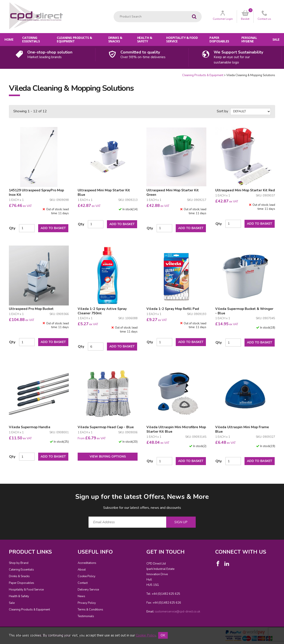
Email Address (0, 489)
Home (9, 39)
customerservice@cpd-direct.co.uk (177, 612)
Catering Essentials (31, 39)
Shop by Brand (19, 563)
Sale (276, 39)
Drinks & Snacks (115, 39)
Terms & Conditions (90, 610)
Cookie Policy (87, 576)
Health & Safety (145, 39)
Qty (12, 228)
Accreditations (87, 563)
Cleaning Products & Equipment (74, 39)
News (81, 596)
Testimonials (86, 616)
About (82, 570)
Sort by (222, 111)
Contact (83, 583)
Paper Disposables (219, 39)
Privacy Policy (87, 603)
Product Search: (114, 11)
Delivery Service (88, 590)
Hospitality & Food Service (182, 39)
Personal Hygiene (249, 39)
